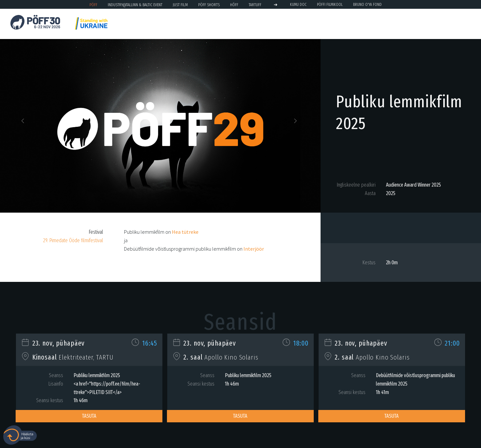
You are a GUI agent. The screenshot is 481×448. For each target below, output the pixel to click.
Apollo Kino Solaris (231, 357)
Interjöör (254, 249)
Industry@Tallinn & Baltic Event (135, 5)
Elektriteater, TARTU (86, 357)
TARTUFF (255, 5)
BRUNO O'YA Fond (367, 5)
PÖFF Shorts (209, 5)
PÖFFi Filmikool (330, 5)
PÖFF (93, 5)
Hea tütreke (185, 232)
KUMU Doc (298, 5)
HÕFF (234, 5)
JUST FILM (180, 5)
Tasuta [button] (89, 416)
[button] (24, 123)
